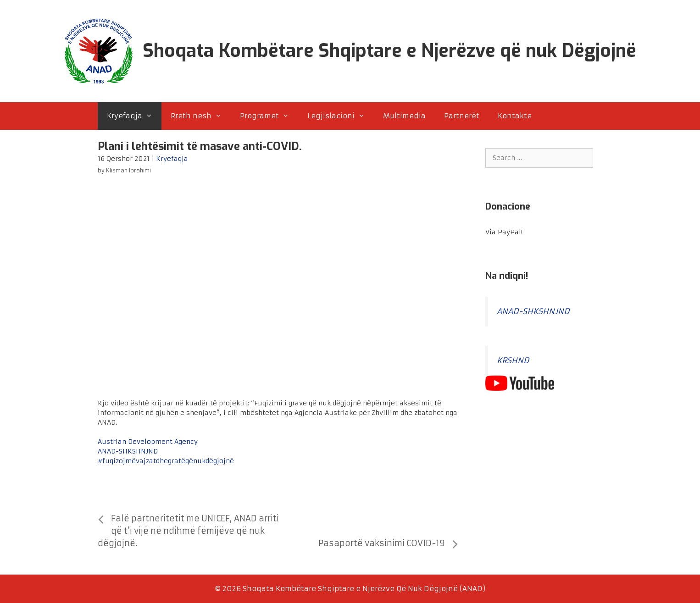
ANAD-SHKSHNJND (128, 451)
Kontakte (515, 116)
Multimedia (404, 116)
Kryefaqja (134, 116)
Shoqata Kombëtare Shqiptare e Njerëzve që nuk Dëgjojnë (389, 51)
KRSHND (513, 361)
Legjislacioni (341, 116)
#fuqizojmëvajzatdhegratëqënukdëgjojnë (166, 461)
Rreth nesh (201, 116)
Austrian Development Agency (148, 442)
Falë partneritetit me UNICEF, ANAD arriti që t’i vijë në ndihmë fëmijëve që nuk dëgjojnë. (188, 531)
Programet (269, 116)
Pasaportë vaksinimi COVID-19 (382, 543)
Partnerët (462, 116)
